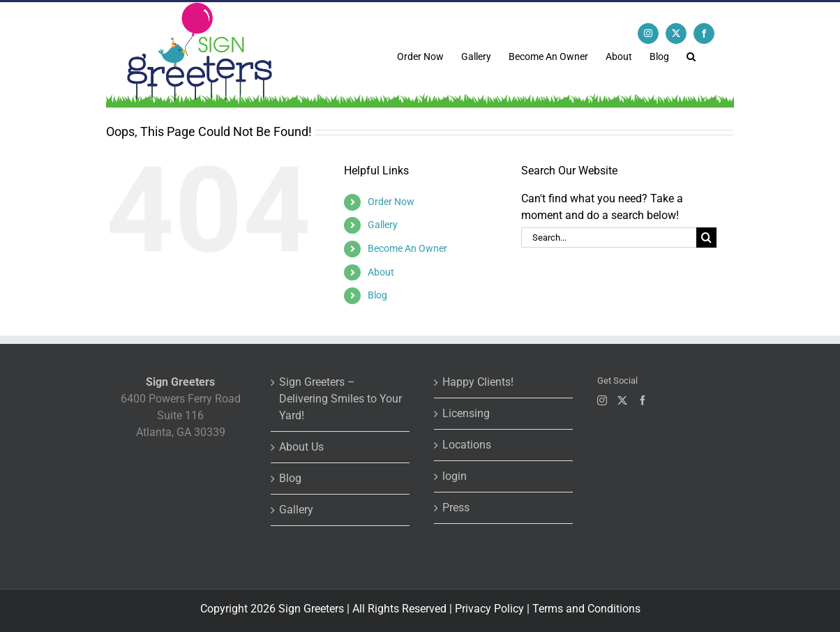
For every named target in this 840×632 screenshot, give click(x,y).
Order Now (391, 202)
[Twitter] (622, 400)
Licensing (466, 413)
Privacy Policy (489, 609)
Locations (467, 445)
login (455, 476)
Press (456, 507)
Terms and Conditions (586, 609)
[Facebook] (643, 400)
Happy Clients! (478, 382)
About (381, 272)
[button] (691, 55)
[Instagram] (602, 400)
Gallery (383, 225)
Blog (377, 295)
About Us (301, 447)
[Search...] (609, 238)
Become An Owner (407, 248)
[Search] (706, 238)
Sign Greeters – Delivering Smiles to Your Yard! (340, 399)
